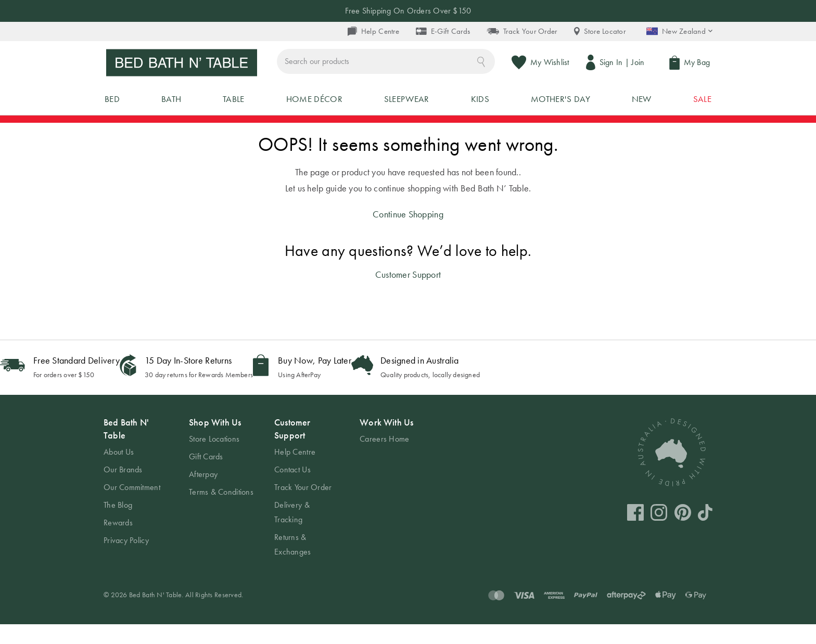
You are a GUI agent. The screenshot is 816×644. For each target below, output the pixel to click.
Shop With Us (215, 442)
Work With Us (386, 442)
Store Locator (600, 31)
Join (640, 64)
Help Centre (373, 31)
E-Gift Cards (443, 31)
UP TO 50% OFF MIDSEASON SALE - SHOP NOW (408, 131)
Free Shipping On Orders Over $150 (408, 11)
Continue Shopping (408, 233)
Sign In (613, 64)
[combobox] (435, 64)
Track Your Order (522, 31)
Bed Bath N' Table (126, 448)
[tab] (136, 501)
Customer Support (408, 294)
